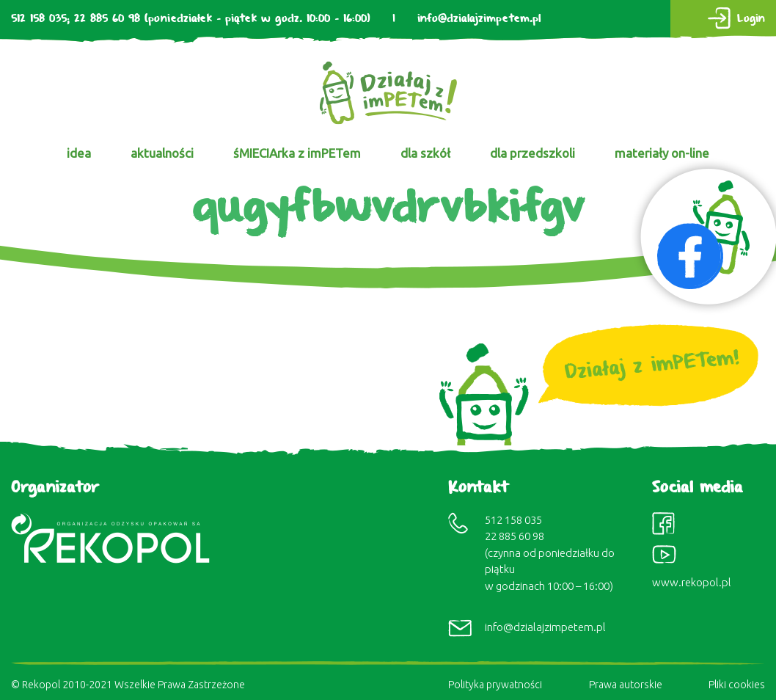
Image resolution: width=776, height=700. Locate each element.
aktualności (162, 153)
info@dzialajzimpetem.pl (479, 19)
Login (751, 19)
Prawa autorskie (626, 685)
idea (79, 153)
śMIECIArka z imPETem (297, 153)
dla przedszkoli (532, 153)
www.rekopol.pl (692, 582)
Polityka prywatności (495, 685)
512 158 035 (39, 19)
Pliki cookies (737, 685)
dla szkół (425, 153)
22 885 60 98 (107, 19)
